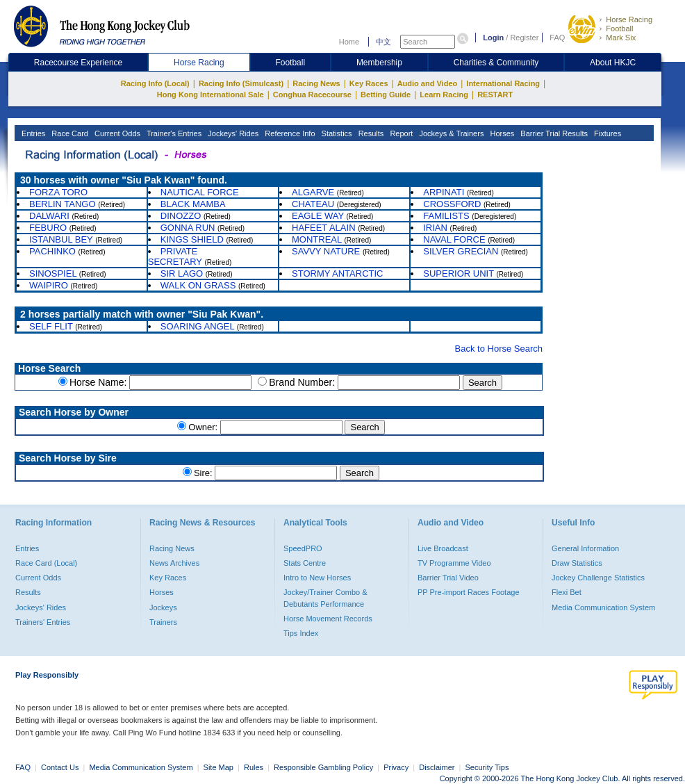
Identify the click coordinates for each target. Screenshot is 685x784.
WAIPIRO (49, 285)
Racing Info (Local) (155, 83)
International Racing (503, 83)
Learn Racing (444, 95)
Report (400, 133)
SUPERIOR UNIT (459, 273)
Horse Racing (629, 19)
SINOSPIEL (53, 273)
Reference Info (289, 133)
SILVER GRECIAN (461, 251)
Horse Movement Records (328, 619)
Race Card (69, 133)
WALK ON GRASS (198, 285)
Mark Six (621, 38)
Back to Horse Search (499, 349)
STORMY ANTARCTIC (337, 273)
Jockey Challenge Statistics (598, 578)
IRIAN (435, 228)
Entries (32, 133)
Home (349, 42)
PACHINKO (52, 251)
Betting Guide (386, 95)
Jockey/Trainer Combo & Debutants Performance (325, 598)
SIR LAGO (182, 273)
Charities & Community (496, 63)
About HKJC (613, 63)
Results (370, 133)
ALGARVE (313, 192)
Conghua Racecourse (312, 95)
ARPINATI (444, 192)
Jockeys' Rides (232, 133)
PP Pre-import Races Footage (469, 592)
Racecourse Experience (78, 63)
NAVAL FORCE (454, 239)
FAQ (557, 38)
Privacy (396, 767)
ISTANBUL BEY (61, 239)
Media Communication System (603, 607)
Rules (255, 767)
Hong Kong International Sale (211, 95)
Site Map (218, 767)
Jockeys (163, 607)
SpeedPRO (303, 548)
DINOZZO (181, 216)
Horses (501, 133)
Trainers (163, 622)
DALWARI (49, 216)
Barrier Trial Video (448, 578)
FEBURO (48, 228)
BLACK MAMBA (193, 204)
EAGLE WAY (318, 216)
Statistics (336, 133)
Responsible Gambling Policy (323, 767)
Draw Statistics (577, 563)
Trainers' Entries (43, 622)
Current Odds (116, 133)
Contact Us (60, 767)
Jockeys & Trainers (450, 133)
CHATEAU (313, 204)
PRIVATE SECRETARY (175, 256)
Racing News (316, 83)
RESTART (495, 95)
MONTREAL (317, 239)
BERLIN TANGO (63, 204)
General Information (585, 548)
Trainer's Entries (173, 133)
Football (619, 28)
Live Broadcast (443, 548)
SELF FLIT (51, 326)
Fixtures (606, 133)
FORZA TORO (58, 192)
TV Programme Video (454, 563)
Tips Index (301, 633)
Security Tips (487, 767)
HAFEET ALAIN (324, 228)
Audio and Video (428, 83)
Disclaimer (437, 767)
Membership (379, 63)
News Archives (174, 563)
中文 (383, 42)
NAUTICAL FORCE (200, 192)
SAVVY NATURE (326, 251)
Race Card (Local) (46, 563)
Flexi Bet (567, 592)
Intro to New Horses (317, 578)
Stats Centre (305, 563)
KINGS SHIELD (192, 239)
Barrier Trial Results (553, 133)
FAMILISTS (446, 216)
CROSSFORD (452, 204)
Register (524, 38)
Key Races (369, 83)
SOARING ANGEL (197, 326)
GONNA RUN (188, 228)
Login (493, 38)
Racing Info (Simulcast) (241, 83)
